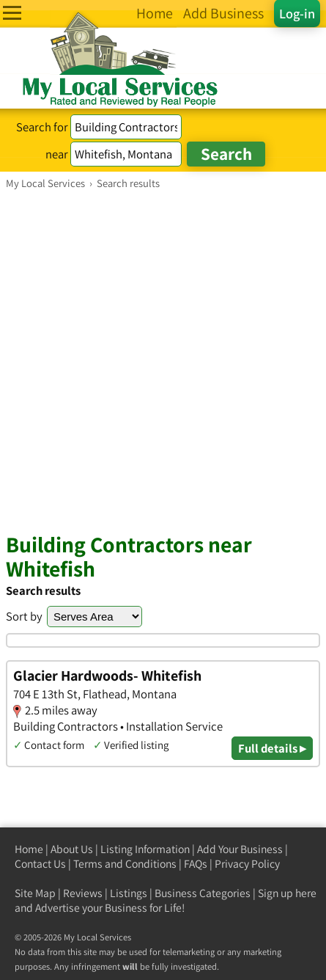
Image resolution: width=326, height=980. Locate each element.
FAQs (196, 864)
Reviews (83, 893)
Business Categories (203, 893)
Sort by (24, 616)
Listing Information (145, 849)
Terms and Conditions (125, 864)
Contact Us (40, 864)
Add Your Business (240, 849)
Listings (129, 893)
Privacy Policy (247, 864)
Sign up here (287, 893)
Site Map (35, 893)
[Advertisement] (163, 361)
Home (29, 849)
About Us (72, 849)
